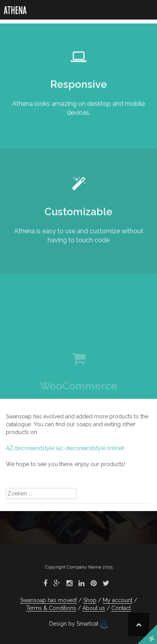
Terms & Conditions (51, 608)
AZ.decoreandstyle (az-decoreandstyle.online (64, 448)
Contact (121, 608)
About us (94, 608)
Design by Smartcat (78, 624)
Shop (90, 600)
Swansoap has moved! (49, 600)
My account (118, 600)
